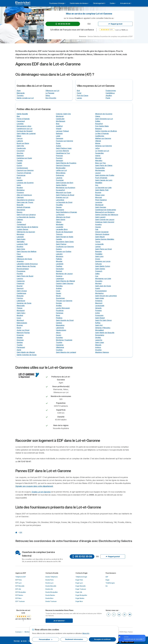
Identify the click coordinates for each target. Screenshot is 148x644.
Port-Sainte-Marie (102, 126)
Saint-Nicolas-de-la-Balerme (27, 227)
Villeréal (98, 141)
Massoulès (21, 306)
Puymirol (59, 158)
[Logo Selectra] (23, 3)
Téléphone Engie (81, 577)
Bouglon (20, 188)
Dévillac (98, 338)
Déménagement (99, 3)
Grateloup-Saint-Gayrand (105, 222)
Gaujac (59, 293)
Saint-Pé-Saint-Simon (103, 320)
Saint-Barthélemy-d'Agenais (66, 212)
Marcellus (99, 161)
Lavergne (99, 202)
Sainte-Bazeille (22, 114)
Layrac (79, 98)
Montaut (98, 283)
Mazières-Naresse (102, 352)
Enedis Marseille (51, 586)
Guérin (98, 288)
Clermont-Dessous (63, 165)
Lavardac (20, 124)
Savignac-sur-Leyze (103, 261)
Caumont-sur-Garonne (25, 170)
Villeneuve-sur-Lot (52, 91)
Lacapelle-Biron (62, 229)
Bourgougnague (23, 269)
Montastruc (99, 293)
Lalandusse (21, 301)
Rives (58, 315)
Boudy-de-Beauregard (64, 232)
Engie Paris (79, 580)
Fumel (79, 93)
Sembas (20, 342)
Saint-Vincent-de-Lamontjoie (106, 296)
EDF (107, 577)
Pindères (59, 318)
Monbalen (60, 224)
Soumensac (60, 298)
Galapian (20, 256)
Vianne (98, 156)
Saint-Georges (101, 207)
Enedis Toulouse (51, 601)
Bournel (20, 286)
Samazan (59, 161)
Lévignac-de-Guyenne (25, 183)
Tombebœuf (21, 224)
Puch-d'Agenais (101, 178)
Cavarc (59, 335)
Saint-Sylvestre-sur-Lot (104, 119)
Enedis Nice (49, 598)
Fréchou (20, 298)
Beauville (20, 205)
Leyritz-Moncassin (63, 308)
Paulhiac (59, 266)
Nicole (58, 296)
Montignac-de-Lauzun (64, 274)
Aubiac (59, 146)
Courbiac (59, 350)
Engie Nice (79, 601)
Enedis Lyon (49, 583)
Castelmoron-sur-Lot (24, 129)
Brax (58, 124)
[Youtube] (130, 614)
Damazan (60, 138)
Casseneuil (21, 121)
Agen (19, 91)
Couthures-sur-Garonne (65, 247)
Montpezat (99, 205)
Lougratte (60, 227)
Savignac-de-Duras (24, 303)
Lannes (98, 247)
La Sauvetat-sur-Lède (103, 188)
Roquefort (99, 124)
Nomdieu (59, 286)
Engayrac (20, 335)
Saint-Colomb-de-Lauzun (105, 220)
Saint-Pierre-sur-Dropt (103, 249)
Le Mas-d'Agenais (102, 133)
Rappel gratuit (115, 24)
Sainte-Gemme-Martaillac (105, 239)
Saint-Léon (99, 256)
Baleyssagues (22, 323)
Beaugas (98, 251)
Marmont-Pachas (23, 333)
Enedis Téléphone (52, 577)
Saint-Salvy (21, 313)
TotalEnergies (110, 583)
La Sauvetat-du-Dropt (64, 202)
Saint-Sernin (61, 220)
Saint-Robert (100, 318)
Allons (58, 333)
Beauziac (20, 296)
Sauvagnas (21, 210)
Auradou (98, 224)
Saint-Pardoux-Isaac (64, 148)
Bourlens (20, 247)
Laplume (20, 141)
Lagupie (20, 180)
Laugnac (59, 178)
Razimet (59, 271)
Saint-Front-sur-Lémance (26, 215)
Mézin (19, 136)
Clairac (98, 116)
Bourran (98, 192)
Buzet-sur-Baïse (23, 143)
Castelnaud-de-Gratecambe (106, 210)
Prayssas (59, 156)
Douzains (99, 281)
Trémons (59, 234)
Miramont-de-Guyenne (104, 114)
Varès (19, 185)
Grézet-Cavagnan (102, 232)
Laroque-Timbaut (62, 131)
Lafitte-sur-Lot (61, 170)
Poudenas (60, 310)
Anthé (97, 313)
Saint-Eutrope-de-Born (65, 183)
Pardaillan (99, 254)
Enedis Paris (50, 580)
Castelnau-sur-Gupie (24, 158)
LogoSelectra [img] (17, 641)
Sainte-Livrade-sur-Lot (25, 98)
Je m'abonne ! (59, 621)
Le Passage (50, 93)
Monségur (20, 234)
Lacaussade (100, 306)
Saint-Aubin (21, 239)
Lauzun (98, 173)
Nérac (48, 95)
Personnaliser (46, 639)
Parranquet (21, 347)
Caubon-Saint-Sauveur (65, 283)
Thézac (20, 308)
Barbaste (59, 133)
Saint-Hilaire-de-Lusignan (26, 133)
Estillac (98, 121)
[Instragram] (124, 614)
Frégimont (20, 283)
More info (86, 633)
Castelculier (60, 119)
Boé (78, 91)
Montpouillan (61, 168)
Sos (97, 185)
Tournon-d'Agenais (24, 173)
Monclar (98, 158)
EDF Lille (18, 589)
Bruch (19, 178)
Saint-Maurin (100, 237)
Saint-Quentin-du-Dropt (65, 320)
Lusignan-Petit (22, 244)
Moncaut (99, 197)
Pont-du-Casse (82, 95)
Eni (107, 586)
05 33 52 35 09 (63, 24)
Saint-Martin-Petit (102, 190)
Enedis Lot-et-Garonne (41, 492)
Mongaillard (99, 330)
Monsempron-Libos (24, 126)
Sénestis (98, 308)
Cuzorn (19, 165)
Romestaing (100, 335)
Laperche (99, 340)
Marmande (21, 93)
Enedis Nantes (50, 595)
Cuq (97, 276)
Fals (97, 229)
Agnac (19, 222)
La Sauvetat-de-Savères (26, 217)
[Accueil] (16, 532)
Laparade (20, 237)
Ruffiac (98, 323)
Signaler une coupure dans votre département (34, 486)
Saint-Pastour (61, 244)
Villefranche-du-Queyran (26, 232)
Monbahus (21, 190)
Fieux (19, 254)
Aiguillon (109, 95)
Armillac (59, 306)
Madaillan (99, 183)
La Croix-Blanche (62, 151)
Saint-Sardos (100, 269)
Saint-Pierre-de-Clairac (104, 165)
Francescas (21, 175)
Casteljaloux (110, 93)
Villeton (59, 222)
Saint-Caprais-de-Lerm (104, 180)
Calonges (20, 197)
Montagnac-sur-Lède (103, 279)
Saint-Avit (99, 325)
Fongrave (20, 192)
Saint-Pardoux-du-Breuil (65, 195)
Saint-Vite (20, 146)
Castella (59, 239)
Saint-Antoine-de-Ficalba (105, 175)
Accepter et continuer (102, 639)
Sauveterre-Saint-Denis (65, 242)
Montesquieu (100, 170)
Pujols (108, 98)
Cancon (20, 138)
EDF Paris (19, 580)
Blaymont (99, 303)
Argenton (20, 261)
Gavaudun (60, 269)
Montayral (60, 116)
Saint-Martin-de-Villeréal (26, 352)
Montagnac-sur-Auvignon (66, 188)
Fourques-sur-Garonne (64, 141)
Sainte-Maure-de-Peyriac (26, 266)
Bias (18, 116)
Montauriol (21, 310)
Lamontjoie (60, 200)
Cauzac (98, 227)
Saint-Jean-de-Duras (103, 286)
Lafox (97, 148)
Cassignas (60, 345)
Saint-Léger (100, 342)
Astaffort (59, 126)
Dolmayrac (60, 175)
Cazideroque (21, 293)
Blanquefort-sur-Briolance (105, 212)
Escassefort (60, 190)
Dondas (59, 303)
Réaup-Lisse (100, 195)
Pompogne (99, 315)
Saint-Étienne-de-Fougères (66, 163)
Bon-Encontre (51, 98)
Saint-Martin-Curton (103, 266)
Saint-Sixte (21, 249)
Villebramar (60, 347)
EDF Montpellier (21, 592)
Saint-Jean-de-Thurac (25, 202)
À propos (18, 632)
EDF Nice (18, 598)
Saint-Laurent (100, 217)
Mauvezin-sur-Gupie (64, 192)
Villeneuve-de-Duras (24, 259)
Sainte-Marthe (61, 185)
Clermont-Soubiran (102, 234)
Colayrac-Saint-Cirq (63, 114)
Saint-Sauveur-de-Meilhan (27, 251)
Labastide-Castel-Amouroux (27, 264)
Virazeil (59, 129)
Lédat (58, 136)
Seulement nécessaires (74, 639)
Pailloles (59, 259)
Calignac (20, 220)
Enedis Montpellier (52, 592)
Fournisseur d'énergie (58, 3)
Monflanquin (61, 121)
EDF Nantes (19, 595)
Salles (97, 274)
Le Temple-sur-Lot (102, 151)
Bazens (19, 212)
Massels (98, 345)
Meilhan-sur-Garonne (103, 138)
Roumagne (60, 210)
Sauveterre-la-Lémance (26, 200)
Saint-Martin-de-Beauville (105, 333)
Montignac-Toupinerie (64, 340)
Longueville (99, 244)
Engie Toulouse (81, 589)
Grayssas (20, 340)
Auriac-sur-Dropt (23, 330)
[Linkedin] (119, 614)
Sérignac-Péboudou (103, 328)
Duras (58, 143)
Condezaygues (22, 168)
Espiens (59, 249)
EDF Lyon (18, 583)
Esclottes (59, 338)
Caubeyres (21, 281)
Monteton (60, 256)
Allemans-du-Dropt (63, 217)
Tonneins (20, 95)
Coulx (58, 291)
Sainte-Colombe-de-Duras (27, 355)
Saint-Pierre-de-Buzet (25, 276)
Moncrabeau (61, 173)
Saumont (20, 288)
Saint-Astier (100, 298)
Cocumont (21, 151)
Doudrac (98, 350)
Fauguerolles (100, 168)
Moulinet (20, 315)
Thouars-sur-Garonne (64, 301)
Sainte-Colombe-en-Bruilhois (106, 131)
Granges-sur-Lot (62, 197)
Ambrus (98, 347)
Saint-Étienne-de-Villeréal (65, 281)
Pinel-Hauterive (101, 200)
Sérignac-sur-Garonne (103, 146)
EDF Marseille (20, 586)
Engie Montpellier (81, 595)
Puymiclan (60, 180)
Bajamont (20, 156)
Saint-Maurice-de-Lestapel (66, 352)
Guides (113, 3)
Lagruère (59, 254)
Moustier (59, 261)
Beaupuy (99, 129)
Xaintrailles (21, 242)
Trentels (20, 161)
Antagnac (99, 301)
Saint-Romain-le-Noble (65, 237)
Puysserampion (101, 291)
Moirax (98, 143)
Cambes (59, 323)
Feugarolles (99, 153)
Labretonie (60, 328)
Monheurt (20, 320)
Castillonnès (100, 136)
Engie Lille (79, 592)
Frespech (99, 271)
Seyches (20, 153)
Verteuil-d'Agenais (23, 207)
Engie (108, 580)
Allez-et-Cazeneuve (24, 195)
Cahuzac (99, 264)
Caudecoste (21, 148)
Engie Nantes (80, 598)
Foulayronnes (111, 91)
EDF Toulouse (20, 601)
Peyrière (20, 274)
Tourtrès (59, 342)
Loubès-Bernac (22, 229)
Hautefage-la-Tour (63, 153)
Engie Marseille (81, 586)
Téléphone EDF (21, 577)
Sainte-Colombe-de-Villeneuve (107, 215)
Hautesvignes (61, 330)
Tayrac (98, 242)
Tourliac (20, 345)
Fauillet (19, 163)
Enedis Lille (49, 589)
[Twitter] (114, 614)
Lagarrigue (60, 279)
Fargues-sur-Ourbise (64, 251)
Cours (19, 318)
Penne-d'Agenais (23, 119)
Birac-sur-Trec (101, 163)
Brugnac (20, 325)
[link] (107, 30)
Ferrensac (60, 313)
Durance (59, 276)
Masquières (60, 325)
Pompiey (98, 310)
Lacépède (60, 264)
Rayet (19, 328)
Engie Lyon (79, 583)
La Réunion (60, 215)
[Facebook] (108, 614)
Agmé (19, 350)
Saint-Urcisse (22, 291)
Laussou (20, 279)
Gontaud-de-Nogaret (25, 131)
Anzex (98, 259)
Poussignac (21, 271)
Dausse (59, 207)
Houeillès (59, 205)
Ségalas (20, 338)
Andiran (59, 288)
